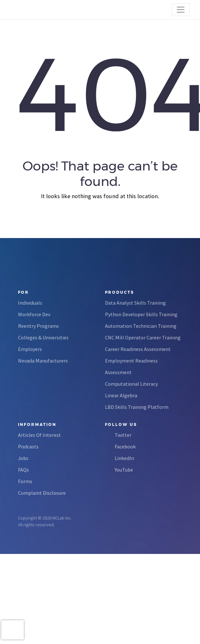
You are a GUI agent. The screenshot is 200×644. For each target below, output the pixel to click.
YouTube (124, 470)
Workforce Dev (34, 314)
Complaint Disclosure (42, 493)
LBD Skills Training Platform (137, 407)
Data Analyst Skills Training (135, 303)
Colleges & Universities (43, 337)
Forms (25, 481)
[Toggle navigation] (181, 10)
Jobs (23, 458)
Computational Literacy (131, 384)
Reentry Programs (38, 326)
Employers (30, 349)
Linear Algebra (121, 395)
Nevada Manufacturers (43, 361)
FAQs (24, 470)
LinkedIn (124, 458)
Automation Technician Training (141, 326)
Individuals (30, 303)
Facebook (125, 446)
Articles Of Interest (39, 435)
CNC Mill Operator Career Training (143, 337)
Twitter (123, 435)
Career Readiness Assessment (138, 349)
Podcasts (28, 446)
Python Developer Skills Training (141, 314)
